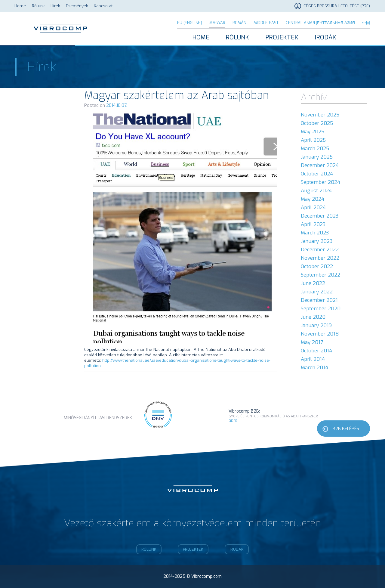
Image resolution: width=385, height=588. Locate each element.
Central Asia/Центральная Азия (320, 23)
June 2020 (313, 317)
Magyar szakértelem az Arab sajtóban (177, 95)
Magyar (217, 23)
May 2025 (313, 132)
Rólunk (38, 6)
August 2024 (316, 191)
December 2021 (319, 300)
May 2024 (313, 199)
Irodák (325, 37)
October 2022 (317, 266)
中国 (366, 23)
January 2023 (317, 241)
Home (20, 6)
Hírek (55, 6)
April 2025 (313, 140)
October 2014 (316, 351)
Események (77, 6)
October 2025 (317, 123)
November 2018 (320, 334)
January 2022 (317, 292)
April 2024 (313, 207)
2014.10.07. (117, 105)
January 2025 (317, 157)
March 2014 (314, 368)
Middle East (266, 23)
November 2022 (320, 258)
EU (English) (190, 23)
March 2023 (315, 233)
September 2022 (320, 275)
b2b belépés (346, 429)
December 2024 (320, 165)
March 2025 (315, 149)
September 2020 (321, 309)
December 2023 (320, 216)
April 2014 (313, 359)
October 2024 (317, 174)
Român (239, 23)
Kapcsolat (103, 6)
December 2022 (320, 250)
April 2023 (313, 224)
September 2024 (320, 182)
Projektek (282, 37)
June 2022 (313, 283)
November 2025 (320, 115)
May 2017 (312, 342)
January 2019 (316, 325)
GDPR (233, 421)
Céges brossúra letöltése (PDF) (337, 6)
